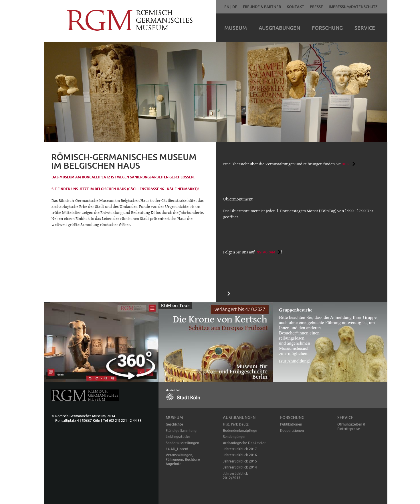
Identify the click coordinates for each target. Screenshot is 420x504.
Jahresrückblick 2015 (240, 461)
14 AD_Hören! (177, 449)
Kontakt (295, 7)
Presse (316, 7)
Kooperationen (292, 431)
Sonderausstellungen (182, 443)
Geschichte (174, 424)
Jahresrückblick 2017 (240, 449)
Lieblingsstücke (178, 437)
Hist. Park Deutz (236, 424)
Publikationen (291, 424)
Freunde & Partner (262, 7)
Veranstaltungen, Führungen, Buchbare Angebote (183, 459)
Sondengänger (234, 437)
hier (346, 164)
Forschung (327, 28)
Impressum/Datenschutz (353, 7)
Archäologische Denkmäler (244, 443)
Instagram (265, 252)
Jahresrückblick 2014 (240, 467)
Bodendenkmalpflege (240, 431)
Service (365, 28)
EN (227, 7)
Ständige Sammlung (181, 431)
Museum (236, 28)
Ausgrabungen (279, 28)
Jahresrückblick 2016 (240, 455)
